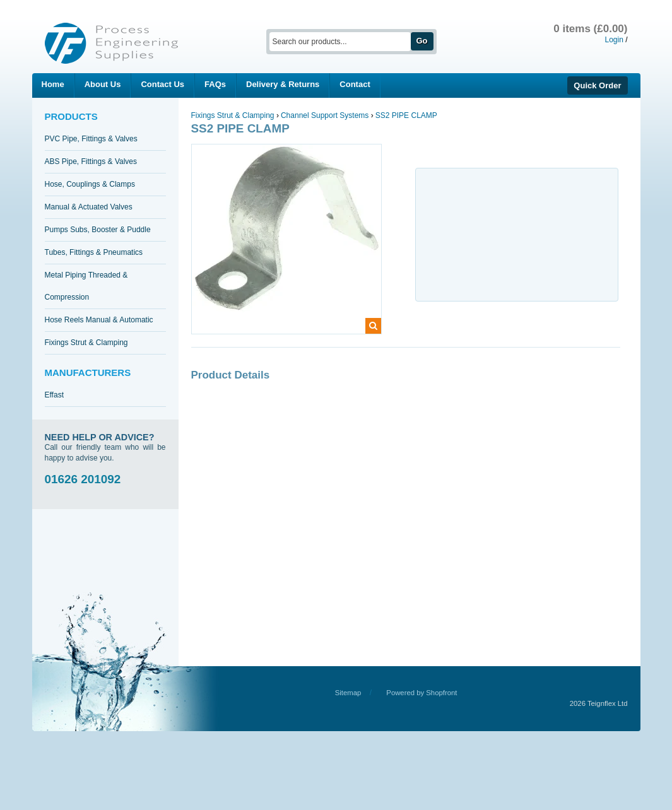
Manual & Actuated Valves (89, 207)
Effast (54, 395)
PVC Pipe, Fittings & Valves (91, 139)
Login (614, 40)
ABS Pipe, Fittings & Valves (91, 161)
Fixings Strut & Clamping (86, 343)
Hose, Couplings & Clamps (90, 184)
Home (53, 84)
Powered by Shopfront (421, 693)
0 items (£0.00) (590, 29)
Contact (355, 84)
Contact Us (162, 84)
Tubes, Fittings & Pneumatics (94, 252)
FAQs (215, 84)
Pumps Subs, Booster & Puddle (98, 230)
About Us (103, 84)
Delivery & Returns (283, 84)
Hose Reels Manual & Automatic (99, 320)
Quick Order (597, 85)
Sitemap (348, 693)
